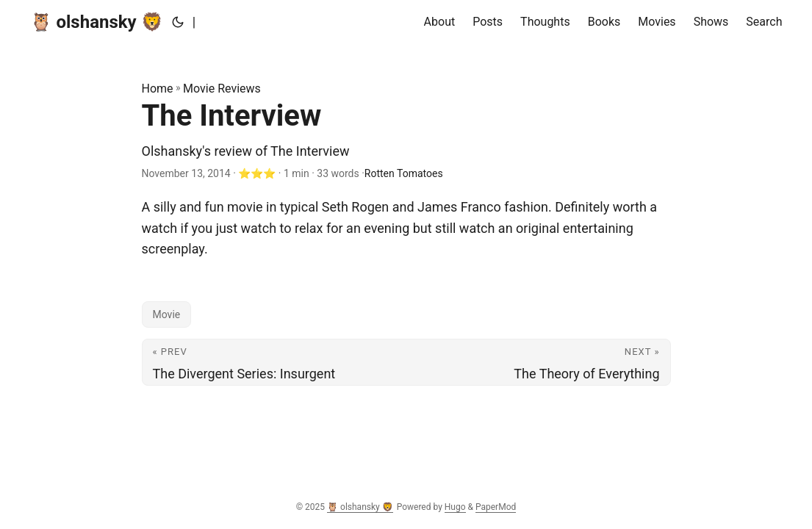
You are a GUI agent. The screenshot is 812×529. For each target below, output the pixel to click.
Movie (167, 314)
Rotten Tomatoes (404, 173)
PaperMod (496, 507)
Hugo (455, 507)
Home (158, 89)
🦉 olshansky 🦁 (97, 22)
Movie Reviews (222, 89)
